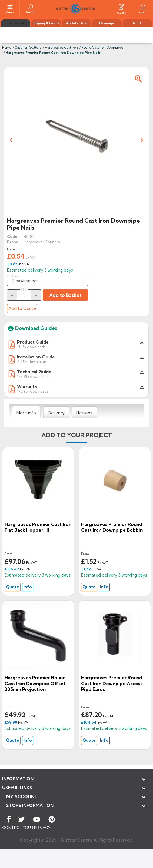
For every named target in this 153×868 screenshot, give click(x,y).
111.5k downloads (31, 347)
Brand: (13, 242)
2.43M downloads (32, 362)
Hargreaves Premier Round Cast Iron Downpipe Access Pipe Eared (112, 683)
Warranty (27, 386)
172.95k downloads (33, 391)
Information (18, 779)
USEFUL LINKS (17, 788)
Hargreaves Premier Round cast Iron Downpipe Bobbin (112, 527)
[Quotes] (121, 6)
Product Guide (33, 342)
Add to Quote (22, 308)
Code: (13, 236)
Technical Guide (34, 372)
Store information (30, 805)
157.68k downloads (33, 376)
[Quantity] (24, 295)
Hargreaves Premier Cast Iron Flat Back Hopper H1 (38, 527)
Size (15, 276)
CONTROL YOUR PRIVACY (26, 828)
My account (22, 796)
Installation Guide (36, 357)
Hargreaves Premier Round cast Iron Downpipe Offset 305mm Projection (35, 683)
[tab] (26, 412)
